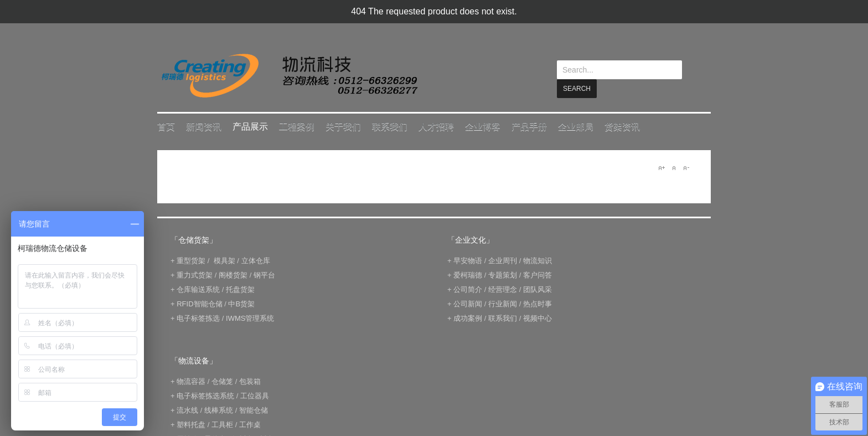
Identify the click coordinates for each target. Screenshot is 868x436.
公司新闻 (468, 303)
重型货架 (191, 260)
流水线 (187, 410)
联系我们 (390, 126)
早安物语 (468, 260)
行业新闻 (503, 303)
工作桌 (250, 424)
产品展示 (250, 126)
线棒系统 (219, 410)
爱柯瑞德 (468, 275)
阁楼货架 (233, 275)
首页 (166, 126)
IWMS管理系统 (250, 318)
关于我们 (343, 126)
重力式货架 (195, 275)
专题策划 (503, 275)
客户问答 (538, 275)
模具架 (224, 260)
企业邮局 (576, 126)
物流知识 (538, 260)
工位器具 (255, 395)
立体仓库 (256, 260)
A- (686, 167)
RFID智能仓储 (199, 303)
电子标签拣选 (198, 318)
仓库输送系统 (198, 289)
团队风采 (538, 289)
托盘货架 (240, 289)
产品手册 (529, 126)
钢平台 (264, 275)
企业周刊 (503, 260)
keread (289, 76)
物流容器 (191, 381)
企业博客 (483, 126)
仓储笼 (222, 381)
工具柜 (222, 424)
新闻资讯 (204, 126)
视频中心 (538, 318)
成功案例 (468, 318)
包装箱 (250, 381)
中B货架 (241, 303)
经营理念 (503, 289)
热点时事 (538, 303)
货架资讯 (622, 126)
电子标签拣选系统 (205, 395)
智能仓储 (254, 410)
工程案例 (297, 126)
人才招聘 (436, 126)
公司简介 (468, 289)
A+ (662, 167)
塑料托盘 (191, 424)
